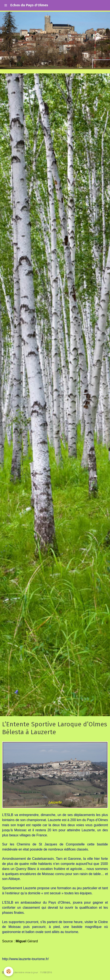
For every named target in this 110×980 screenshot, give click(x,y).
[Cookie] (9, 971)
